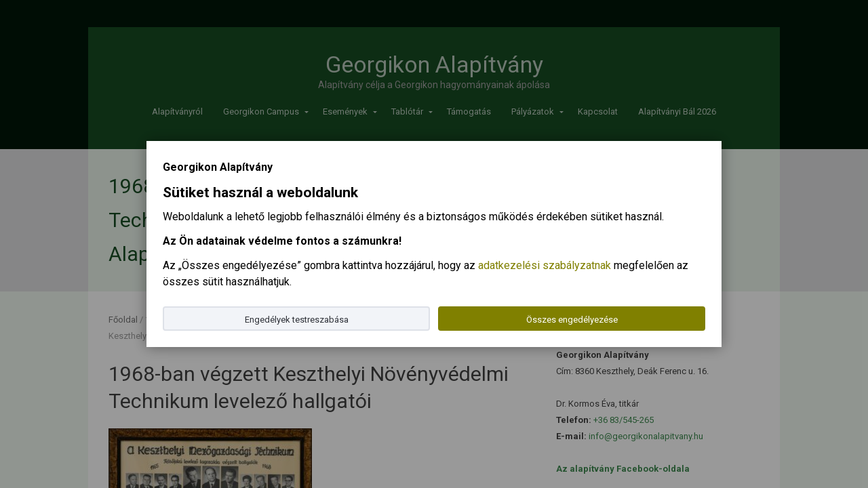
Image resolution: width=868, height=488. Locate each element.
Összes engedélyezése (572, 320)
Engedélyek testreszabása (297, 320)
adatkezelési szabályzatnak (545, 265)
